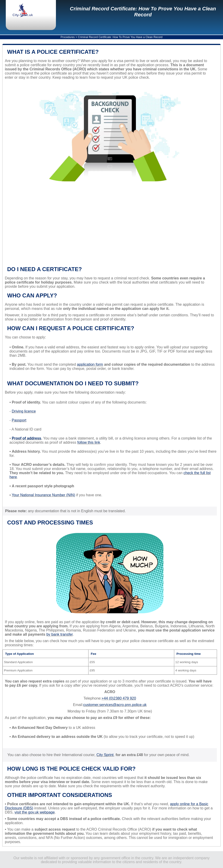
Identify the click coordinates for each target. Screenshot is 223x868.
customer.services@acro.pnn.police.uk (115, 705)
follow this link (89, 442)
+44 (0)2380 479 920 (119, 698)
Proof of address (26, 438)
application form (90, 364)
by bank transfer (60, 634)
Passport (19, 420)
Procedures (68, 37)
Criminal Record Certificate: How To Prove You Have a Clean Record (143, 12)
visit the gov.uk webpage (35, 812)
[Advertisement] (110, 226)
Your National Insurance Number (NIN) (43, 495)
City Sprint (105, 755)
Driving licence (24, 411)
